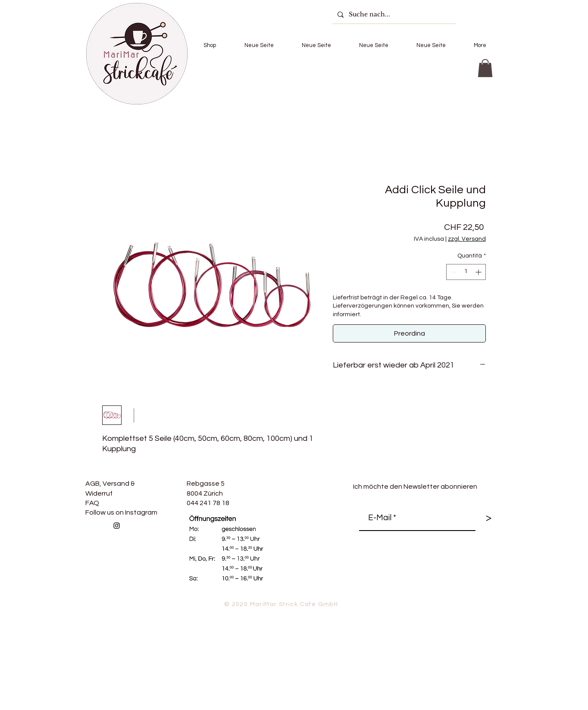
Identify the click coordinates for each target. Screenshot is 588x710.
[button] (210, 45)
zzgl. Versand (467, 239)
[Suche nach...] (393, 14)
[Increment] (479, 272)
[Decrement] (453, 272)
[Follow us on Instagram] (117, 526)
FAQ (92, 503)
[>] (488, 518)
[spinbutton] (466, 272)
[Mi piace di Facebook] (182, 544)
